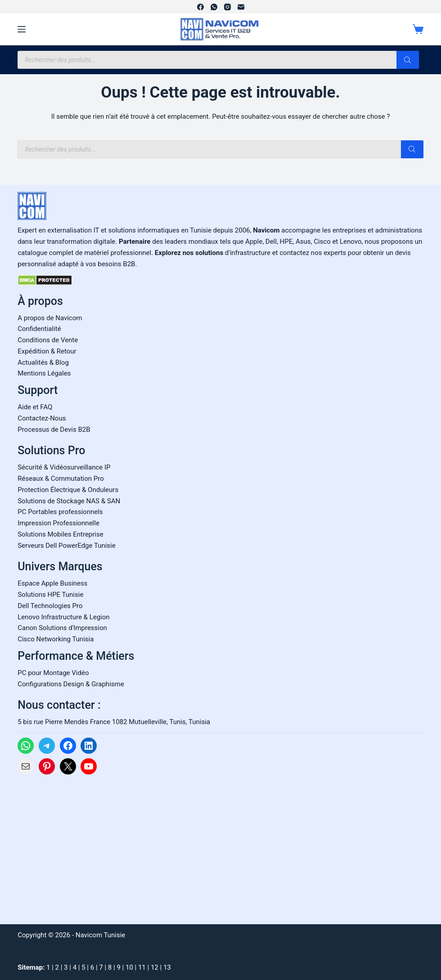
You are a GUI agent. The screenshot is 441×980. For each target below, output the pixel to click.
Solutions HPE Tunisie (50, 595)
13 (167, 967)
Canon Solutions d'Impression (62, 628)
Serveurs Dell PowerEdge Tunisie (67, 546)
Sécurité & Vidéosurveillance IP (64, 467)
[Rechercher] (408, 60)
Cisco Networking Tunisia (56, 639)
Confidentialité (39, 329)
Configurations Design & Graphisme (71, 684)
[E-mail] (241, 7)
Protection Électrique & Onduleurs (68, 490)
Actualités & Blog (43, 362)
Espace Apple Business (52, 583)
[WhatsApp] (214, 7)
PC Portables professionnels (60, 512)
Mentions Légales (44, 373)
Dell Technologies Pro (50, 606)
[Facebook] (200, 7)
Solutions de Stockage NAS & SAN (69, 501)
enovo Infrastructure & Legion (65, 617)
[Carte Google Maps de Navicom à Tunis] (85, 846)
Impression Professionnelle (58, 523)
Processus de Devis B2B (54, 430)
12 (155, 967)
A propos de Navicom (50, 318)
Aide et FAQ (35, 407)
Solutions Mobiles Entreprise (60, 534)
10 (129, 967)
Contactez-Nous (42, 418)
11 (142, 967)
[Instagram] (227, 7)
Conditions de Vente (48, 340)
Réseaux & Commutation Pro (61, 479)
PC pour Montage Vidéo (53, 673)
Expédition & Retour (47, 351)
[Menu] (22, 29)
